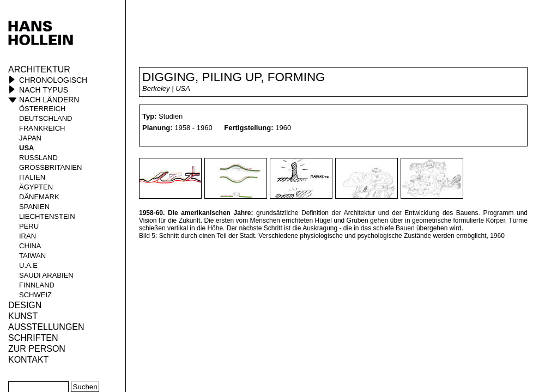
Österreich (42, 109)
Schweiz (35, 295)
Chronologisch (53, 80)
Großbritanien (50, 167)
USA (26, 148)
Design (25, 305)
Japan (30, 138)
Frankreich (42, 128)
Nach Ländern (49, 100)
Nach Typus (44, 90)
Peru (29, 226)
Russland (38, 158)
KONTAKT (28, 360)
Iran (28, 236)
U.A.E (28, 265)
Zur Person (37, 349)
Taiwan (32, 256)
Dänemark (39, 197)
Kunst (23, 316)
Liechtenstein (47, 216)
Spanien (34, 207)
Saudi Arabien (46, 275)
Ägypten (36, 187)
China (30, 246)
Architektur (39, 69)
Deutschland (46, 118)
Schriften (33, 338)
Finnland (37, 285)
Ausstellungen (46, 327)
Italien (32, 177)
